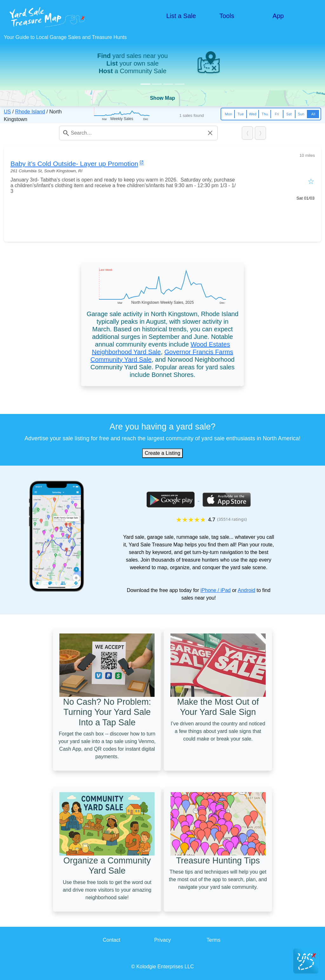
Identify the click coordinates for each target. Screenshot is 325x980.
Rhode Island (30, 112)
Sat (289, 114)
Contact (112, 940)
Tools (227, 16)
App (278, 16)
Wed (253, 114)
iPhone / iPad (216, 590)
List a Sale (181, 16)
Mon (228, 114)
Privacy (162, 940)
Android (246, 590)
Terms (214, 940)
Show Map (162, 98)
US (7, 112)
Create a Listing (162, 453)
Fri (277, 114)
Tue (240, 114)
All (313, 114)
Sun (301, 114)
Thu (265, 114)
